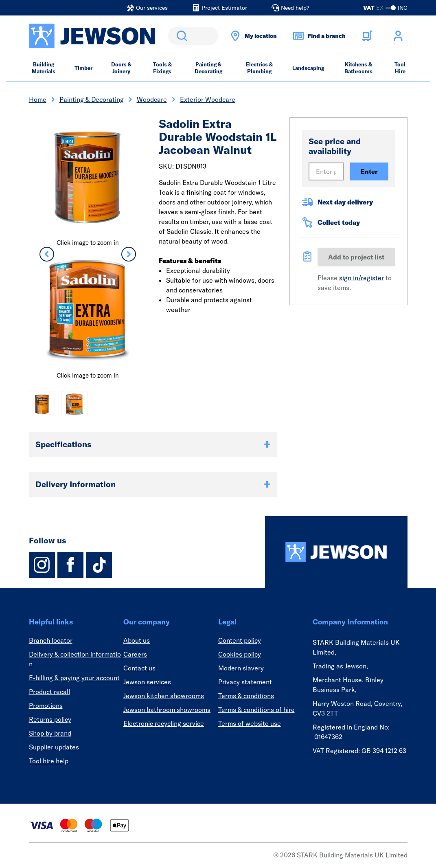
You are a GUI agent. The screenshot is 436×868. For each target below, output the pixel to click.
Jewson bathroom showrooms (167, 710)
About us (137, 640)
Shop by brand (50, 733)
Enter (369, 171)
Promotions (46, 705)
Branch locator (51, 640)
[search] (193, 36)
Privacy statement (245, 682)
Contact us (139, 668)
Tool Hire (400, 68)
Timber (83, 68)
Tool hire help (49, 761)
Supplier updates (54, 747)
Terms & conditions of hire (256, 710)
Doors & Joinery (121, 68)
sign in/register (362, 278)
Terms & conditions (246, 696)
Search (180, 36)
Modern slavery (241, 668)
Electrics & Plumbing (259, 68)
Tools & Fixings (162, 68)
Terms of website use (250, 723)
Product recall (49, 692)
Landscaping (308, 68)
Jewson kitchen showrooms (164, 696)
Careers (135, 654)
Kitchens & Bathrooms (358, 68)
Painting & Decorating (208, 68)
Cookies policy (240, 654)
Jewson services (147, 682)
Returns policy (50, 719)
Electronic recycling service (164, 723)
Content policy (240, 640)
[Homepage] (336, 552)
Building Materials (44, 68)
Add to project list (356, 257)
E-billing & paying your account (74, 678)
